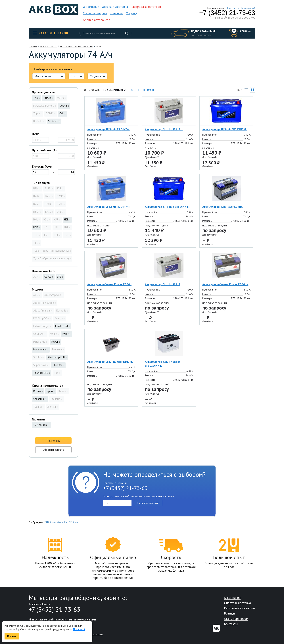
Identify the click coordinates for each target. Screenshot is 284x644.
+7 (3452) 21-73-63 (227, 13)
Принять (12, 636)
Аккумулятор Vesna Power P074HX (225, 284)
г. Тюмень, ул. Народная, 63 (240, 8)
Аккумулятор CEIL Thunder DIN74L (110, 362)
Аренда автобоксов (97, 20)
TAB (47, 522)
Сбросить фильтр (53, 450)
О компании (91, 7)
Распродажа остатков (146, 7)
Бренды (229, 614)
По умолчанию (115, 90)
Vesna (60, 522)
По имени (149, 90)
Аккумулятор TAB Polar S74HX (223, 207)
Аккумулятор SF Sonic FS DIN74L (109, 129)
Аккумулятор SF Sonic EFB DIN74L (225, 129)
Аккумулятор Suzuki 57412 (163, 284)
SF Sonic (74, 522)
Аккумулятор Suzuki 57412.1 (164, 129)
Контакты (116, 13)
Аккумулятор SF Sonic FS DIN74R (109, 207)
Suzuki (53, 522)
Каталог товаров (51, 33)
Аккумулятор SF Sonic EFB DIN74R (167, 207)
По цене (135, 90)
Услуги (132, 13)
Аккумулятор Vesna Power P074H (109, 284)
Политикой (79, 629)
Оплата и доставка (115, 7)
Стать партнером (95, 13)
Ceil (66, 522)
